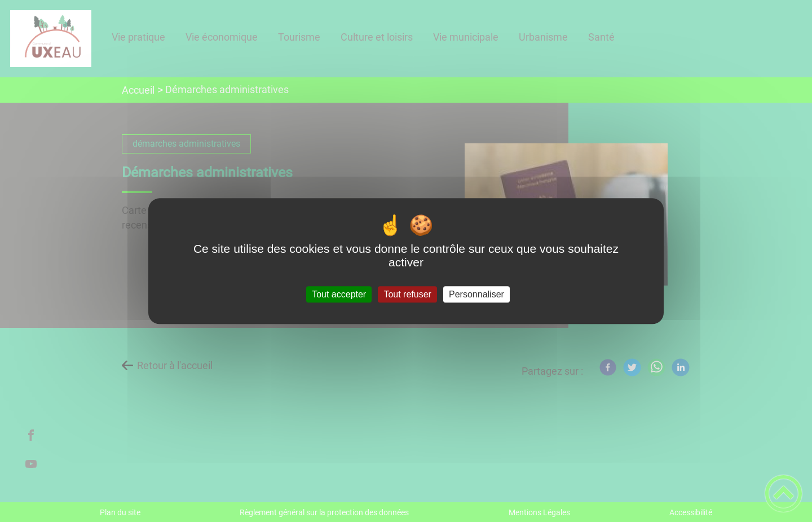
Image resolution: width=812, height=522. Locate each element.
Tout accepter (339, 294)
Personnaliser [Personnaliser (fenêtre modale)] (476, 294)
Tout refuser (407, 294)
